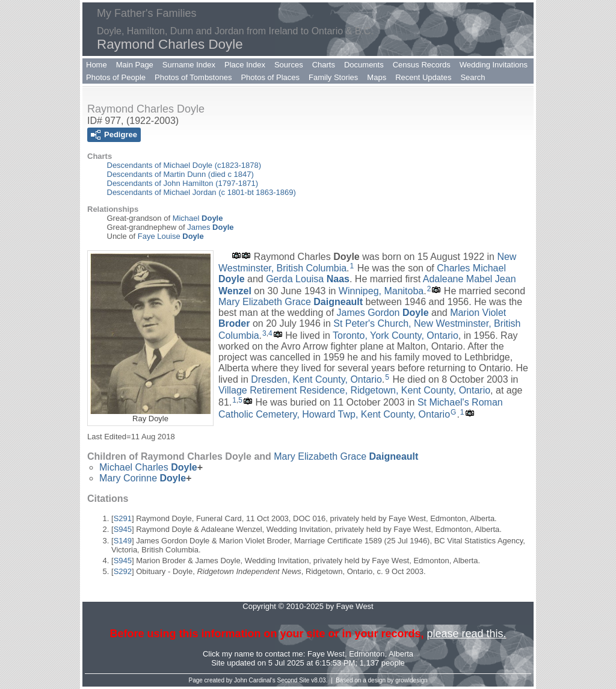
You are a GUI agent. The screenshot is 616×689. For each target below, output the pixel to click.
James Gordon (383, 313)
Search (473, 77)
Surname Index (189, 65)
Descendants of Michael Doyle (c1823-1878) (184, 165)
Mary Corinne (143, 478)
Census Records (422, 65)
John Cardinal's (255, 680)
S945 (123, 529)
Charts (324, 65)
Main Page (135, 65)
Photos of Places (270, 77)
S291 (123, 518)
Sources (289, 65)
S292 (123, 571)
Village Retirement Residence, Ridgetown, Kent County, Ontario (354, 390)
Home (97, 65)
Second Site (294, 680)
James (210, 227)
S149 (123, 541)
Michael (198, 218)
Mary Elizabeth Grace (291, 302)
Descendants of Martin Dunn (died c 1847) (180, 174)
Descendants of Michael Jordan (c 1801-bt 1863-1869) (202, 192)
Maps (377, 77)
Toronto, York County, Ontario (396, 335)
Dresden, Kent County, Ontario (316, 379)
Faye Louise (171, 236)
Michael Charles (148, 467)
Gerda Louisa (308, 279)
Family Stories (333, 77)
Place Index (245, 65)
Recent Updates (423, 77)
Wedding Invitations (494, 65)
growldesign (411, 680)
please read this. (466, 634)
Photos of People (116, 77)
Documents (364, 65)
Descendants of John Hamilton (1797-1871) (183, 183)
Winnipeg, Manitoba (381, 291)
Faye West (326, 654)
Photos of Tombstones (193, 77)
